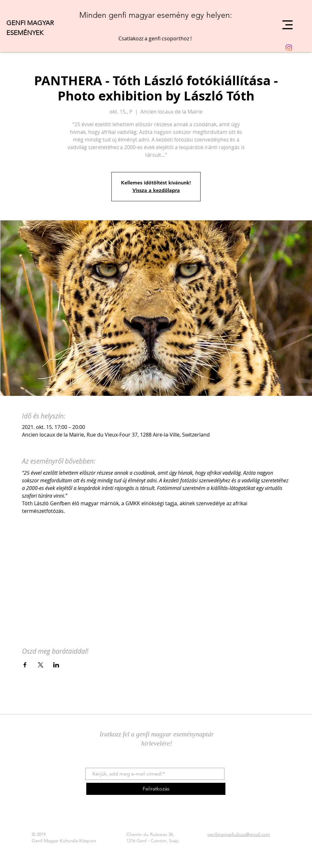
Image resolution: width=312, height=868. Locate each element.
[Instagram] (289, 48)
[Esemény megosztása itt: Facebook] (25, 665)
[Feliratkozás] (156, 789)
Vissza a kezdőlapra (156, 190)
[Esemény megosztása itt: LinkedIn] (56, 665)
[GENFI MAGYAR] (43, 23)
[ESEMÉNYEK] (36, 33)
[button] (287, 25)
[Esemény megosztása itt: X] (41, 665)
